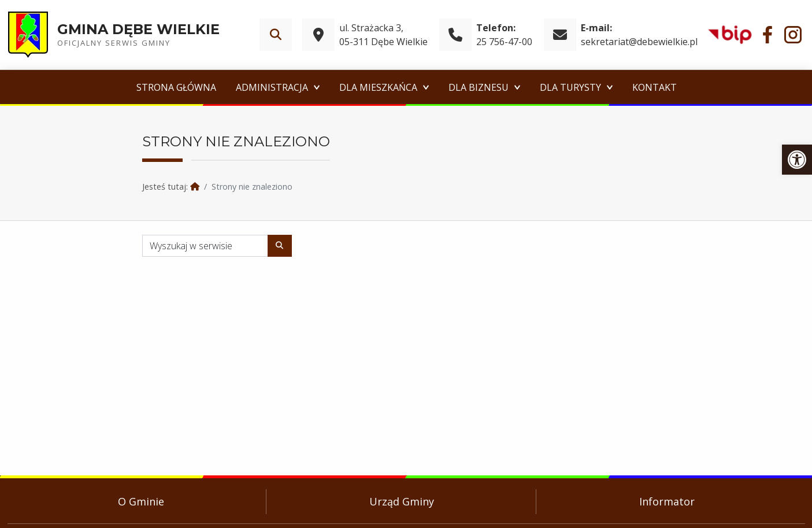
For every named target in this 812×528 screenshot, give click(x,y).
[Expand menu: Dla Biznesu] (517, 87)
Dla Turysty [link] (570, 87)
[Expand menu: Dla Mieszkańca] (426, 87)
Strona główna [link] (176, 87)
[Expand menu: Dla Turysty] (610, 87)
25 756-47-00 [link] (504, 42)
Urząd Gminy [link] (402, 501)
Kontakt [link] (655, 87)
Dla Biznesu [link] (479, 87)
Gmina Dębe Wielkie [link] (138, 29)
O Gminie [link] (141, 501)
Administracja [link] (272, 87)
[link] (797, 160)
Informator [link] (667, 501)
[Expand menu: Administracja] (317, 87)
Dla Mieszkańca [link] (378, 87)
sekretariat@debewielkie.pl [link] (639, 42)
